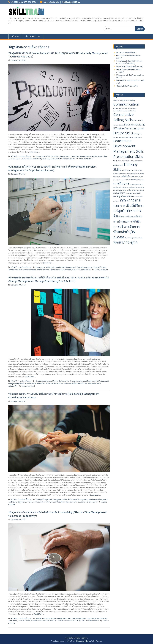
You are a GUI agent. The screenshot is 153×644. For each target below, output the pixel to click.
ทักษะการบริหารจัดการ (28, 270)
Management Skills (43, 156)
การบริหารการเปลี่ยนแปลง (35, 383)
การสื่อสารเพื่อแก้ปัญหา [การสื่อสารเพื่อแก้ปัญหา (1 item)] (120, 190)
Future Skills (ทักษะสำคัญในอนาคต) (130, 66)
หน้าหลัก (15, 36)
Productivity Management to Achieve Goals (87, 156)
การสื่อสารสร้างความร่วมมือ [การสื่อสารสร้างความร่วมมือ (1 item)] (137, 188)
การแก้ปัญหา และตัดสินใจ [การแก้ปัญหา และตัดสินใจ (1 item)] (133, 193)
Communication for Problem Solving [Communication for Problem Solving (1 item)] (125, 108)
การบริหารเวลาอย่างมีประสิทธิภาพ (43, 621)
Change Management (43, 381)
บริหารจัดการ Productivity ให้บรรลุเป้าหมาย (59, 159)
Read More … (35, 152)
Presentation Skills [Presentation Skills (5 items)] (128, 157)
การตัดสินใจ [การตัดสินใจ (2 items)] (125, 176)
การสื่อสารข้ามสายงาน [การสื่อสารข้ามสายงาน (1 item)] (136, 184)
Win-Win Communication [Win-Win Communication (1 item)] (130, 170)
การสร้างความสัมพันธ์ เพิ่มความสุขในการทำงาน (61, 502)
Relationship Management (78, 499)
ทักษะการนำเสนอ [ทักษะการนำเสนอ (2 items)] (127, 216)
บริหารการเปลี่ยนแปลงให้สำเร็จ (75, 383)
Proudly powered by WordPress (63, 641)
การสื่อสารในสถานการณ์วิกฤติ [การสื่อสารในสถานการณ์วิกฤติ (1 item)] (135, 190)
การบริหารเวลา (24, 621)
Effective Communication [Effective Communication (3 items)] (129, 128)
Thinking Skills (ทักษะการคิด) (127, 86)
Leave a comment (86, 159)
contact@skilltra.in (51, 2)
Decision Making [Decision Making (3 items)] (134, 124)
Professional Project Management (63, 267)
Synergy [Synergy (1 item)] (121, 165)
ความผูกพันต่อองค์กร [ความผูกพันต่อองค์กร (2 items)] (123, 196)
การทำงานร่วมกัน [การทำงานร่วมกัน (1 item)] (136, 177)
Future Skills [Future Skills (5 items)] (123, 133)
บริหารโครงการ (43, 270)
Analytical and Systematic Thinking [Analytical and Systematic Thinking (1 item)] (124, 101)
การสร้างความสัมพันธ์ (34, 502)
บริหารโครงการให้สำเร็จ (81, 270)
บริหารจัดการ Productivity (32, 159)
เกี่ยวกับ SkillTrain (33, 36)
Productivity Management (60, 156)
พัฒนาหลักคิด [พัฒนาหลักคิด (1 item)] (139, 238)
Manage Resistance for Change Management (69, 381)
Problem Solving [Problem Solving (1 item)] (118, 161)
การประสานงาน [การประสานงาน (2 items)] (137, 179)
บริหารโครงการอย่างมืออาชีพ (60, 270)
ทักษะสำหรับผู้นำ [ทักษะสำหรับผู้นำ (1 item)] (130, 238)
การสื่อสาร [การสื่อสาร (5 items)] (121, 184)
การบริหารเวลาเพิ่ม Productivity (69, 621)
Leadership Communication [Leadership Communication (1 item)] (133, 137)
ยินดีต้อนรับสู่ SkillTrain (71, 2)
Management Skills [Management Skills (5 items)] (129, 151)
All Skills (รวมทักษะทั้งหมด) (21, 156)
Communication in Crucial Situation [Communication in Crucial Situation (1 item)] (125, 111)
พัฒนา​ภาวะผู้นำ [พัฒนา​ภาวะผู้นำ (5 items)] (125, 242)
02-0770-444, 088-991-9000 (23, 2)
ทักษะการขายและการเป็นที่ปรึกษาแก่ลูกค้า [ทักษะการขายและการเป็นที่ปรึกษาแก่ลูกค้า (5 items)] (129, 205)
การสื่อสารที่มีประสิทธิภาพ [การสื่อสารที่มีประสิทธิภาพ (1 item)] (121, 188)
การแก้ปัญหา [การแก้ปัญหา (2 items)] (119, 193)
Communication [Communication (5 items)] (126, 104)
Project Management (85, 267)
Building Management (44, 499)
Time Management (79, 618)
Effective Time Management (46, 618)
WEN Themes (97, 641)
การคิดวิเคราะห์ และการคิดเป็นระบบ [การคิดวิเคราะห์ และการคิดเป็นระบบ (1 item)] (129, 174)
